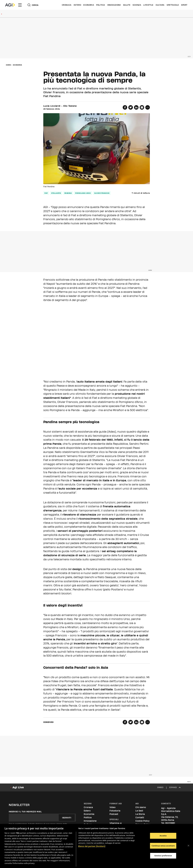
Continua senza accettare (163, 846)
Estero (77, 5)
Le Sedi (139, 811)
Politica (101, 5)
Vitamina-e (116, 823)
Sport (184, 5)
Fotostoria (115, 811)
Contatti (140, 817)
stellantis (56, 193)
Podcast (114, 814)
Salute (127, 5)
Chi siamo (141, 807)
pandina (68, 193)
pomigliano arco (83, 193)
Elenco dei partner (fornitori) (92, 846)
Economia (89, 5)
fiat (46, 193)
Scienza (137, 5)
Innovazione (114, 5)
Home (8, 65)
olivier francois (102, 193)
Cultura (160, 5)
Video (112, 807)
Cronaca (67, 5)
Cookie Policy (142, 821)
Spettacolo (173, 5)
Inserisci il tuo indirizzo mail (25, 812)
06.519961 (170, 823)
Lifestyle (148, 5)
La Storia (140, 814)
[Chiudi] (188, 846)
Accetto (163, 836)
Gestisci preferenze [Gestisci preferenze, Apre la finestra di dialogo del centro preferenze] (163, 856)
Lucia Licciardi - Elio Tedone (60, 106)
